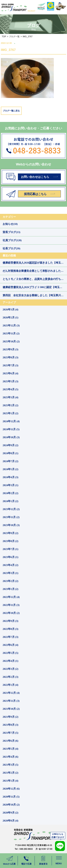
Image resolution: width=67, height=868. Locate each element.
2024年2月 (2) (10, 493)
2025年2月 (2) (10, 405)
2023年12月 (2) (11, 509)
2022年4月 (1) (10, 661)
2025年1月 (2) (10, 413)
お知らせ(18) (10, 224)
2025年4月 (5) (10, 389)
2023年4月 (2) (10, 565)
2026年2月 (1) (10, 317)
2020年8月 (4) (10, 821)
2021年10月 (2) (11, 709)
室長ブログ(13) (11, 232)
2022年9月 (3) (10, 621)
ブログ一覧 (14, 37)
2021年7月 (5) (10, 733)
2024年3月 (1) (10, 485)
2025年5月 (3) (10, 381)
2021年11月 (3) (11, 701)
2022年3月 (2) (10, 669)
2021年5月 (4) (10, 749)
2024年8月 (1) (10, 453)
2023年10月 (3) (11, 525)
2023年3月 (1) (10, 573)
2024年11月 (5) (11, 429)
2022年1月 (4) (10, 685)
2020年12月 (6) (11, 789)
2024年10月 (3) (11, 437)
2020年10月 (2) (11, 805)
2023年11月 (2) (11, 517)
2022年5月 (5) (10, 653)
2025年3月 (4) (10, 397)
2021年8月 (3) (10, 725)
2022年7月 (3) (10, 637)
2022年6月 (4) (10, 645)
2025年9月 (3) (10, 349)
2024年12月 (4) (11, 421)
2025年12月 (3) (11, 325)
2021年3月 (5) (10, 765)
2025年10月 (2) (11, 341)
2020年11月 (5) (11, 797)
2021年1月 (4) (10, 781)
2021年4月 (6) (10, 757)
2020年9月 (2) (10, 813)
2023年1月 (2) (10, 589)
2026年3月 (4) (10, 310)
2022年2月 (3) (10, 677)
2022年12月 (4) (11, 597)
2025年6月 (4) (10, 373)
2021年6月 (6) (10, 741)
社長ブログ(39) (11, 248)
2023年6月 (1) (10, 557)
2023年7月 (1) (10, 549)
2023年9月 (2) (10, 533)
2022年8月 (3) (10, 629)
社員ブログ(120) (12, 240)
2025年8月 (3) (10, 357)
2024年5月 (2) (10, 469)
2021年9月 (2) (10, 717)
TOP (4, 37)
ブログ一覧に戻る (11, 111)
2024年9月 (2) (10, 445)
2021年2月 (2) (10, 773)
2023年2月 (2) (10, 581)
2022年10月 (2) (11, 613)
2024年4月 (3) (10, 477)
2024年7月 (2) (10, 461)
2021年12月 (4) (11, 693)
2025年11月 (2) (11, 333)
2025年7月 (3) (10, 365)
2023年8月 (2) (10, 541)
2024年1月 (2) (10, 501)
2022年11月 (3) (11, 605)
